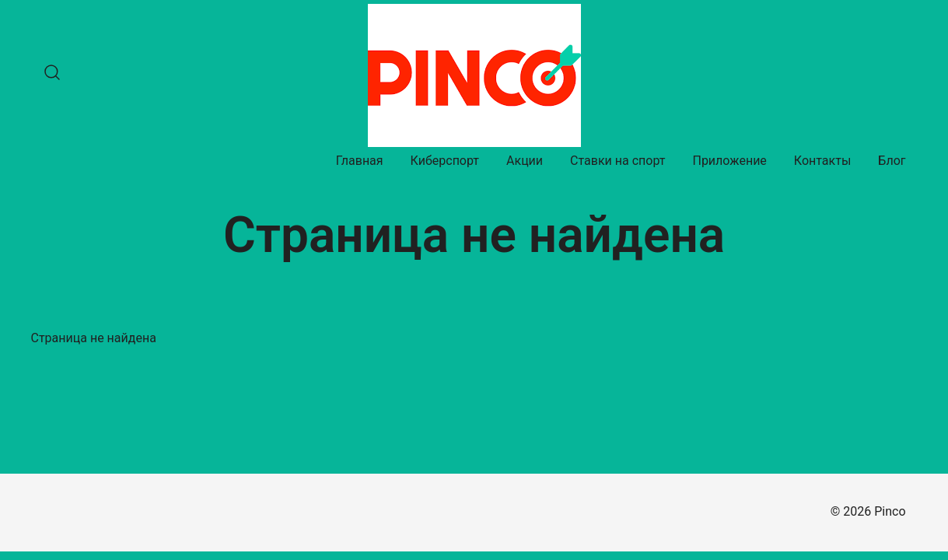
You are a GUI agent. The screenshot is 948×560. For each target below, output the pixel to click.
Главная (360, 161)
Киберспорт (445, 161)
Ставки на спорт (617, 161)
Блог (892, 161)
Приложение (729, 161)
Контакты (822, 161)
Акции (525, 161)
